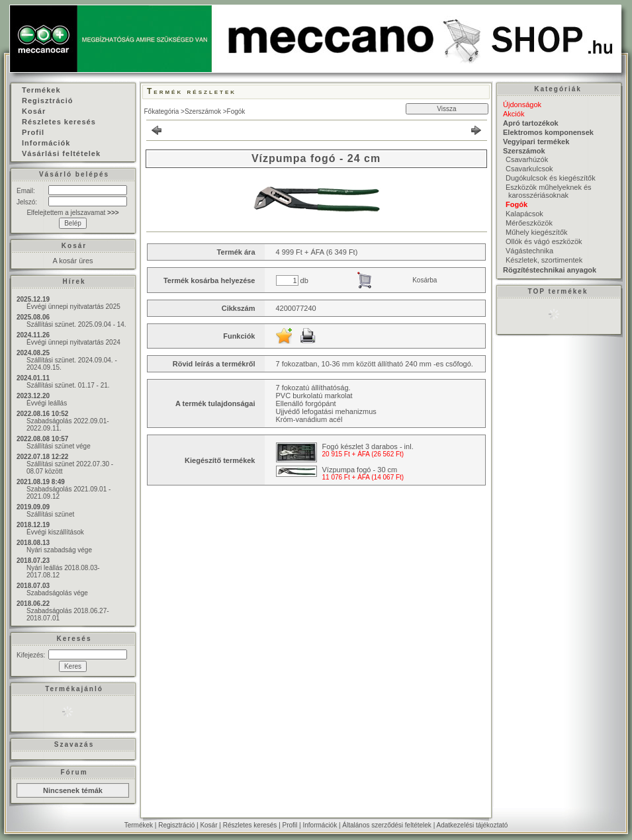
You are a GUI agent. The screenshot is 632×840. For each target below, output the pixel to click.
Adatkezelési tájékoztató (472, 825)
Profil (290, 825)
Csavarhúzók (527, 159)
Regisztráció (176, 825)
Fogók (236, 111)
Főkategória (162, 111)
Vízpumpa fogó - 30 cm (360, 470)
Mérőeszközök (529, 223)
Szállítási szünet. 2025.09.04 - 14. (76, 324)
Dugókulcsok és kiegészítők (551, 178)
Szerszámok (203, 111)
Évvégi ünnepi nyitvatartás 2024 (73, 342)
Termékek (139, 825)
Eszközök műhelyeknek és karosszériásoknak (549, 191)
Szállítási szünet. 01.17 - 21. (68, 385)
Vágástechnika (529, 251)
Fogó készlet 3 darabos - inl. (368, 446)
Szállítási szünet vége (59, 446)
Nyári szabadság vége (59, 550)
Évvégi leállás (47, 403)
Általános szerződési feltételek (387, 825)
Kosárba (425, 280)
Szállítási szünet (50, 514)
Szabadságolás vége (57, 593)
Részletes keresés (250, 825)
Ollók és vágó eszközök (544, 241)
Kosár (208, 825)
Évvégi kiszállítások (55, 532)
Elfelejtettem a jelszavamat (72, 213)
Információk (320, 825)
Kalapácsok (524, 214)
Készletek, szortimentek (544, 260)
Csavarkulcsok (529, 169)
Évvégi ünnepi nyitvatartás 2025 (73, 307)
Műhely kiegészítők (537, 232)
